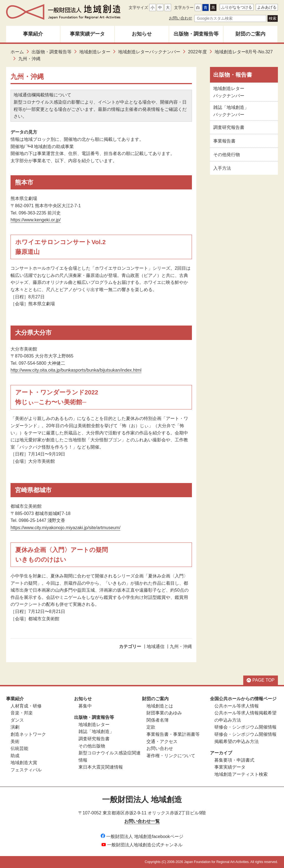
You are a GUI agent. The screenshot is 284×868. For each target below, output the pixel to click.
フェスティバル (26, 770)
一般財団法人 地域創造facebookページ (142, 836)
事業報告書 (224, 141)
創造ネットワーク (28, 734)
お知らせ (142, 34)
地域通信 (156, 646)
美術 (15, 741)
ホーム (17, 52)
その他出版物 (92, 746)
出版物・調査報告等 (196, 34)
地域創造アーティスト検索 (241, 774)
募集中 (85, 706)
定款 (151, 727)
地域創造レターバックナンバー (149, 52)
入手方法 (222, 168)
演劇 (15, 727)
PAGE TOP (261, 680)
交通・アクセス (162, 741)
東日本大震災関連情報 (101, 767)
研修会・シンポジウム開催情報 (245, 727)
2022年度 (197, 52)
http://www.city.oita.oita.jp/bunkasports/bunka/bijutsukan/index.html (76, 370)
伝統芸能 (19, 748)
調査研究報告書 (229, 127)
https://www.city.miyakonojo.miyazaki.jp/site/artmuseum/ (65, 528)
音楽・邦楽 (22, 713)
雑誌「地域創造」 (96, 731)
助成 (15, 756)
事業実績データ (87, 34)
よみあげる (267, 7)
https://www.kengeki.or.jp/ (36, 220)
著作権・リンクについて (171, 756)
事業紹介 (33, 34)
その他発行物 (227, 155)
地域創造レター (95, 52)
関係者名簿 (158, 720)
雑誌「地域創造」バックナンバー (231, 111)
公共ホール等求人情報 (237, 706)
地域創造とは (160, 706)
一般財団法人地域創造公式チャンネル (142, 845)
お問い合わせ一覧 (142, 821)
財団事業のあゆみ (164, 713)
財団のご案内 (250, 34)
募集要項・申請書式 (234, 760)
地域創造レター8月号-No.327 (244, 52)
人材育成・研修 (26, 706)
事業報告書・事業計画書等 (173, 734)
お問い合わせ (181, 18)
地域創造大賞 (24, 763)
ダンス (17, 720)
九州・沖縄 (181, 646)
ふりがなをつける (237, 7)
